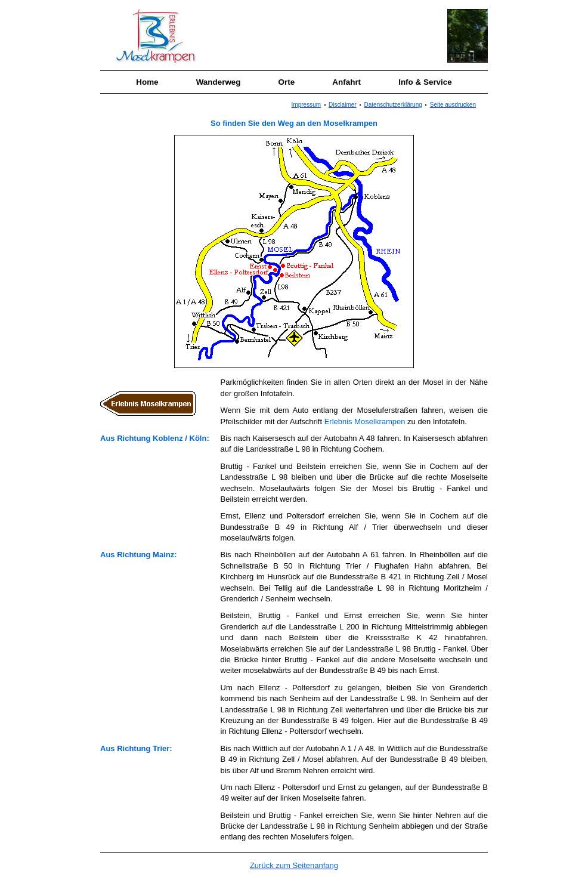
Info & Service (425, 82)
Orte (287, 82)
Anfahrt (346, 82)
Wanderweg (219, 82)
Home (147, 82)
